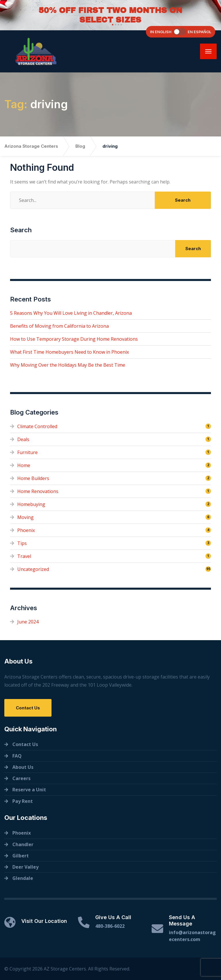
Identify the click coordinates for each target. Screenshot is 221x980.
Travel (24, 556)
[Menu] (208, 51)
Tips (22, 543)
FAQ (17, 756)
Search (21, 230)
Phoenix (26, 530)
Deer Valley (25, 867)
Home (24, 465)
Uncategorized (33, 569)
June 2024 (28, 622)
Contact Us (28, 708)
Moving (25, 517)
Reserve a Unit (29, 790)
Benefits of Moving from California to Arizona (59, 326)
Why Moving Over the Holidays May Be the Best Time (68, 365)
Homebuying (31, 504)
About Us (23, 767)
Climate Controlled (37, 426)
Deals (23, 439)
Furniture (27, 452)
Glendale (23, 878)
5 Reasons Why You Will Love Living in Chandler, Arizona (71, 313)
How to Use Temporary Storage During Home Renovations (74, 339)
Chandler (23, 844)
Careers (21, 778)
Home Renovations (38, 491)
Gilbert (21, 856)
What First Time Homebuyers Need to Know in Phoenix (69, 352)
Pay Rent (23, 801)
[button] (112, 25)
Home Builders (33, 478)
